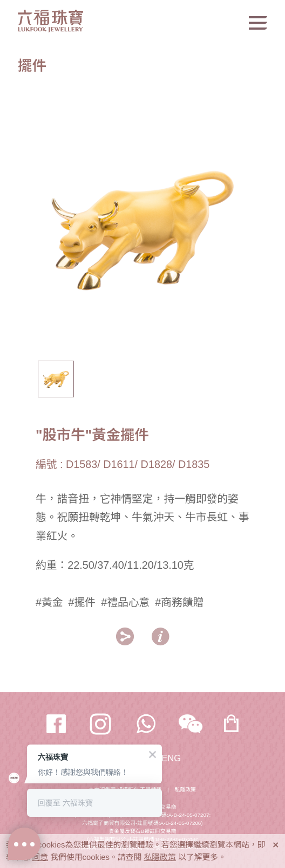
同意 (40, 857)
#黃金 (49, 602)
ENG (171, 758)
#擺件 (82, 602)
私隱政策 (186, 790)
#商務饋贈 (179, 602)
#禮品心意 (125, 602)
